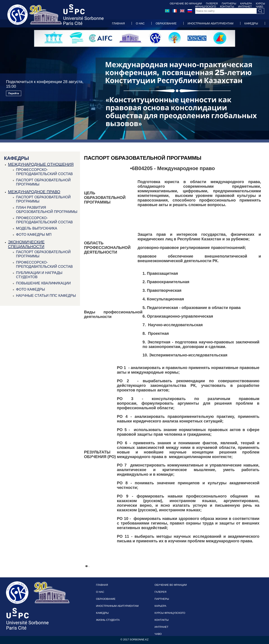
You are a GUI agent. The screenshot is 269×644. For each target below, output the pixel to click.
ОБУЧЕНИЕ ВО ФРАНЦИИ (186, 4)
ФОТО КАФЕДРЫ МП (34, 235)
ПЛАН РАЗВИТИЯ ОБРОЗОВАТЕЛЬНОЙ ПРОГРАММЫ (47, 210)
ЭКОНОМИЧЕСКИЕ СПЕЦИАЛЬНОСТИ (26, 244)
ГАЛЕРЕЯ (212, 4)
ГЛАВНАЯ (118, 23)
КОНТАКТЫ (162, 620)
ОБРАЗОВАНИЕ (166, 23)
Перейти (14, 93)
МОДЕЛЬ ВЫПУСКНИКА (37, 228)
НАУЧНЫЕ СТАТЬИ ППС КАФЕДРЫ (46, 296)
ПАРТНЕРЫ (229, 4)
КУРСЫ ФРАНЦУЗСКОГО (170, 613)
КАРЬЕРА (246, 4)
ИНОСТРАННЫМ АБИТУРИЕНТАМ (210, 23)
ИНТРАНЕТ (161, 627)
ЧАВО (158, 634)
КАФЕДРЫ (251, 23)
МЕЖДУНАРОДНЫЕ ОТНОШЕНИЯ (41, 164)
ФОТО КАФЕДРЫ (30, 289)
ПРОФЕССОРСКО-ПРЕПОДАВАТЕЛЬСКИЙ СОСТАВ (44, 172)
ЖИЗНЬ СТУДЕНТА (125, 31)
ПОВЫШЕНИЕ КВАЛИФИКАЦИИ (43, 283)
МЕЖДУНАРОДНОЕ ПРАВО (34, 192)
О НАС (140, 23)
